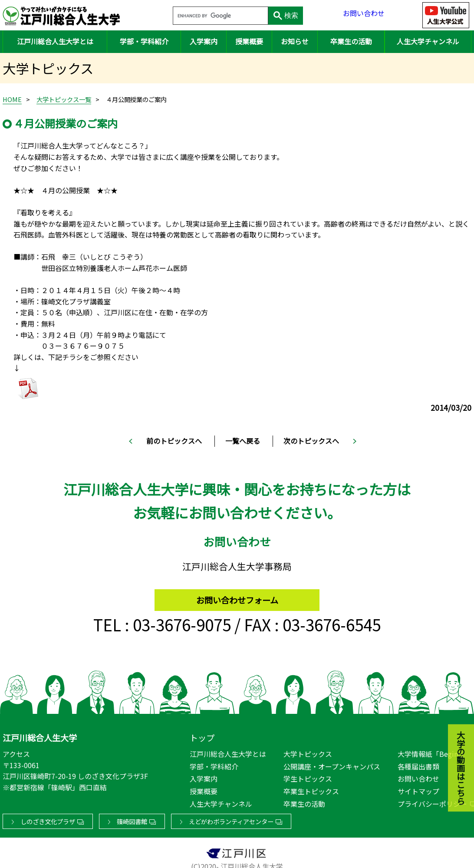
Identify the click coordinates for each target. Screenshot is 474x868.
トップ (202, 736)
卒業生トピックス (311, 789)
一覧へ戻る (243, 441)
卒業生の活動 (351, 41)
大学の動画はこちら (454, 720)
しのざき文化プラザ (48, 820)
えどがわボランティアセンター (231, 820)
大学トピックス (308, 752)
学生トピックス (308, 777)
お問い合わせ (364, 15)
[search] (220, 16)
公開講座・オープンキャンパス (332, 765)
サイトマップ (418, 789)
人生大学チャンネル (428, 41)
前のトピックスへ (174, 441)
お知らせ (295, 41)
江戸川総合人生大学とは (55, 41)
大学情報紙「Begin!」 (433, 752)
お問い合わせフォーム (237, 596)
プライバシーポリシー (432, 802)
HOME (12, 99)
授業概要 (249, 41)
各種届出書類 (418, 765)
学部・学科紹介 (144, 41)
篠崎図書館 (132, 820)
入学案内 (204, 41)
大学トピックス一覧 (64, 99)
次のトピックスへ (311, 441)
